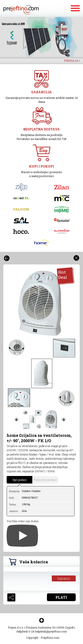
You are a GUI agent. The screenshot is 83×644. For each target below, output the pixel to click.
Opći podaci (19, 480)
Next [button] (64, 419)
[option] (41, 37)
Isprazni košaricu (64, 579)
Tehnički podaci (45, 480)
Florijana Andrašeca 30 (40, 627)
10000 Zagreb (65, 627)
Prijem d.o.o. (16, 627)
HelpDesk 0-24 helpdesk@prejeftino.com (42, 631)
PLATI (61, 597)
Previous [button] (17, 419)
